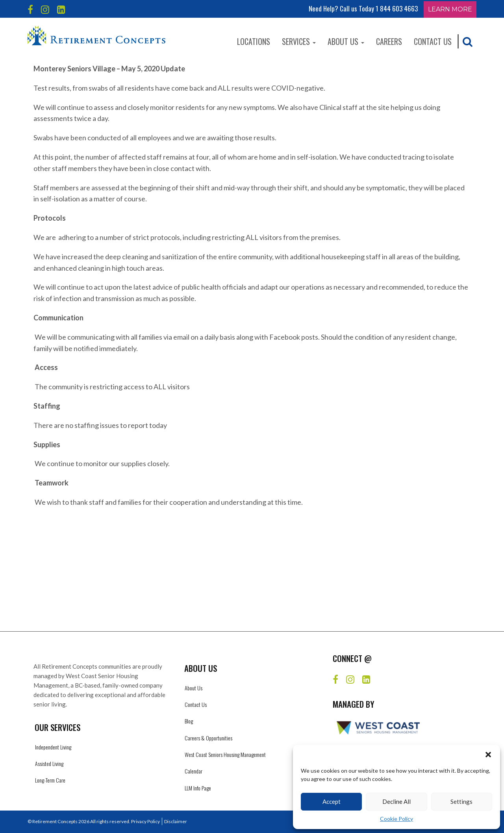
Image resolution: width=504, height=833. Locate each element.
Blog (189, 721)
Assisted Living (49, 763)
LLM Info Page (198, 788)
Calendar (194, 771)
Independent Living (53, 747)
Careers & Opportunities (208, 738)
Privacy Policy (145, 821)
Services (299, 41)
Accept (332, 801)
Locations (254, 41)
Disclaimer (176, 821)
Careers (389, 41)
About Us (346, 41)
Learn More (450, 9)
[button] (488, 755)
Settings (461, 801)
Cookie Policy (397, 819)
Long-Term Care (50, 780)
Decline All (397, 801)
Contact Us (433, 41)
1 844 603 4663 (397, 8)
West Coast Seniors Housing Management (225, 754)
